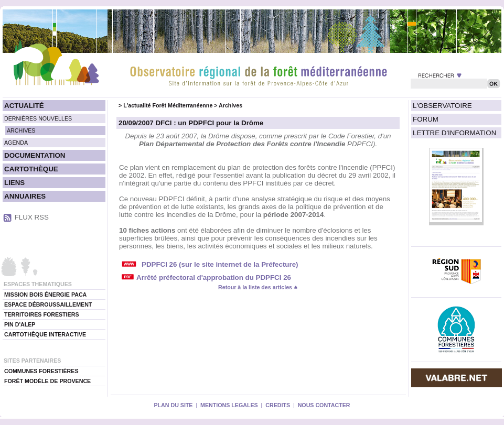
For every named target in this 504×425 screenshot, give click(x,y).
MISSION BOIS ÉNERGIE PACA (45, 295)
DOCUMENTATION (35, 155)
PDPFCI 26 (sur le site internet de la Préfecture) (220, 264)
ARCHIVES (21, 130)
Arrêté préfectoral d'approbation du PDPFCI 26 (214, 277)
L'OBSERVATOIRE (442, 106)
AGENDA (16, 143)
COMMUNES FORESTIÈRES (41, 371)
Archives (230, 105)
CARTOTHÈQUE (31, 169)
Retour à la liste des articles (258, 287)
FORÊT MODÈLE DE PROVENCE (47, 381)
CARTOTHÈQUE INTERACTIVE (45, 334)
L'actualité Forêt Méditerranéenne (168, 105)
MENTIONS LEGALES (229, 405)
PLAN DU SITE (173, 405)
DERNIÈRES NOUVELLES (38, 118)
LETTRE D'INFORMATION (454, 133)
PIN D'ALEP (20, 324)
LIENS (14, 183)
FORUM (426, 119)
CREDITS (278, 405)
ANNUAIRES (25, 196)
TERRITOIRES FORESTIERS (42, 314)
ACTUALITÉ (24, 106)
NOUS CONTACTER (324, 405)
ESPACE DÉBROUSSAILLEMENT (48, 304)
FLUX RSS (32, 217)
